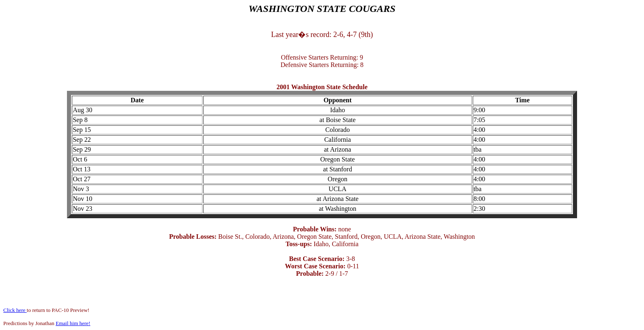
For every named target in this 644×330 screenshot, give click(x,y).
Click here (15, 310)
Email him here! (73, 323)
